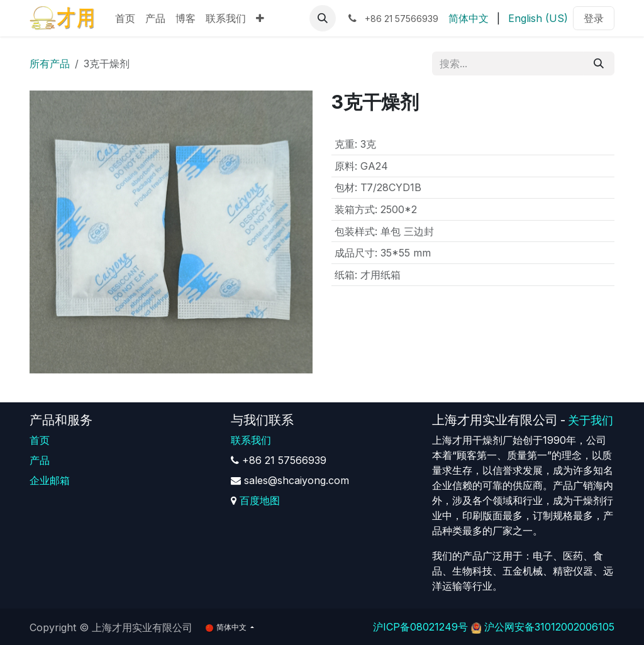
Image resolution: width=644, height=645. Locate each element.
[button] (323, 18)
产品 (40, 460)
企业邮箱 (50, 480)
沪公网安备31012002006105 (549, 627)
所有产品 (50, 63)
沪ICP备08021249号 (420, 627)
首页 (40, 440)
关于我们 (591, 420)
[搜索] (599, 63)
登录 (594, 18)
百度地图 (260, 500)
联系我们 (251, 440)
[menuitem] (125, 18)
